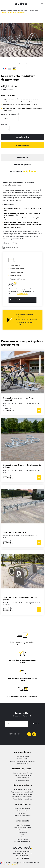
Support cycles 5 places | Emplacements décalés (22, 466)
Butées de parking (23, 811)
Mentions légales (23, 759)
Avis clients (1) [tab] (22, 171)
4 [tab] (27, 63)
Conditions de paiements (23, 775)
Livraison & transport (23, 778)
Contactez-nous (22, 764)
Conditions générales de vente (22, 773)
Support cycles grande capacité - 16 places (20, 598)
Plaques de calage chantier (23, 790)
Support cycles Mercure (15, 532)
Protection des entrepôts (22, 816)
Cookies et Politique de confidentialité (23, 761)
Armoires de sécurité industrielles (22, 797)
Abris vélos (23, 813)
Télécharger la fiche (10, 247)
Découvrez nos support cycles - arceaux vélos (22, 343)
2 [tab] (20, 63)
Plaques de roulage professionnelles (23, 792)
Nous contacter (16, 300)
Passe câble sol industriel (22, 809)
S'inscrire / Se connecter (23, 825)
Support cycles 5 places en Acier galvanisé (19, 399)
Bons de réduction (22, 839)
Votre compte (22, 821)
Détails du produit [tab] (23, 165)
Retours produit (22, 830)
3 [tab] (23, 63)
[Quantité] (5, 129)
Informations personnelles (22, 827)
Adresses (23, 837)
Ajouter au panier (23, 145)
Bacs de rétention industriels (22, 794)
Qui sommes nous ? (22, 756)
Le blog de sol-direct (23, 780)
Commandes (22, 832)
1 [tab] (16, 63)
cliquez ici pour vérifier (10, 864)
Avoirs (22, 835)
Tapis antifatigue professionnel (23, 799)
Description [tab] (22, 158)
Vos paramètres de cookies (22, 842)
